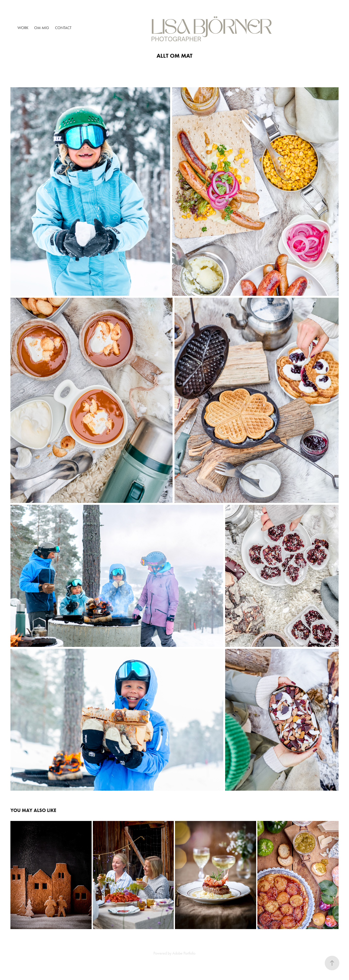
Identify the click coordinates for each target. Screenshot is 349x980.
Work (23, 28)
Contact (63, 28)
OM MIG (42, 28)
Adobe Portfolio (184, 953)
